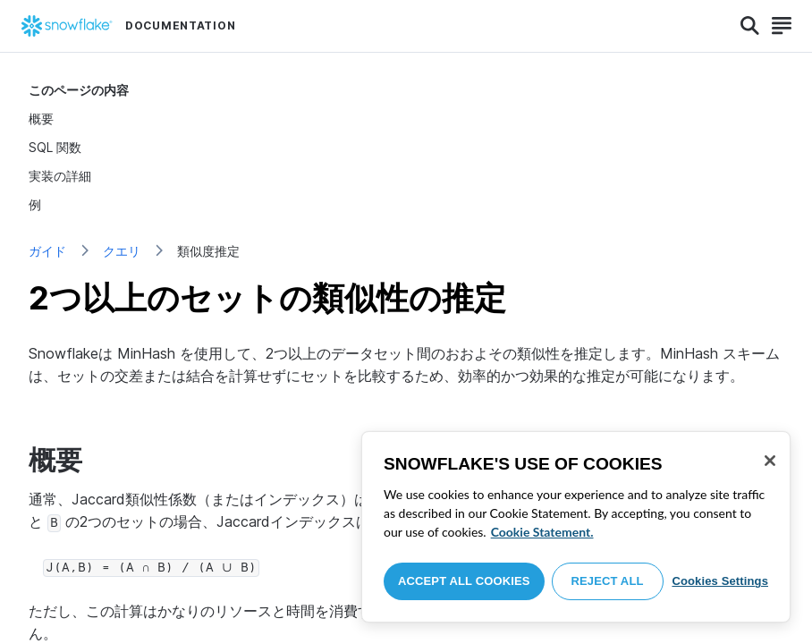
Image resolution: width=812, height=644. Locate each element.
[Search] (750, 26)
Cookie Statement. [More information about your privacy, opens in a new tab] (542, 532)
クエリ (122, 251)
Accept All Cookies (464, 581)
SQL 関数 (55, 147)
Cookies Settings (720, 581)
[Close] (770, 461)
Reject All (608, 581)
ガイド (47, 251)
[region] (576, 527)
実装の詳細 (60, 176)
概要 (41, 119)
